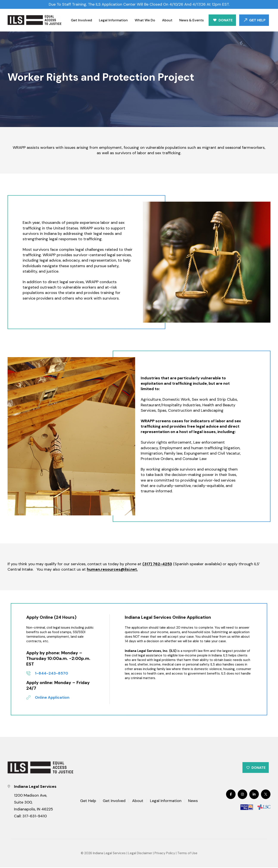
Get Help (257, 20)
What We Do (145, 20)
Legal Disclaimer (140, 854)
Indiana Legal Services (109, 854)
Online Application (52, 697)
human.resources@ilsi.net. (112, 569)
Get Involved (81, 20)
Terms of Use (187, 854)
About (167, 20)
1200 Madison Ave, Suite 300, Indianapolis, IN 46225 (34, 803)
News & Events (191, 20)
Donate (226, 20)
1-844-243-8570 (52, 673)
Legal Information (113, 20)
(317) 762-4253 (157, 564)
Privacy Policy (165, 854)
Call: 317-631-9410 (30, 817)
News (193, 802)
